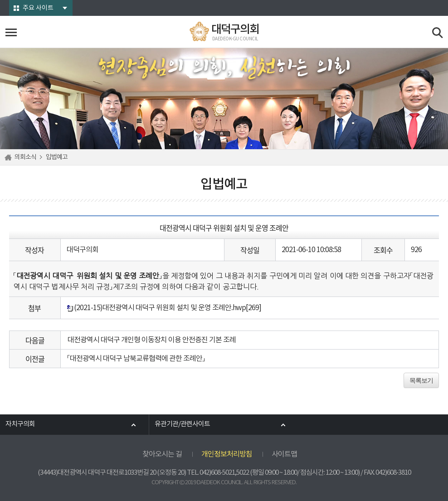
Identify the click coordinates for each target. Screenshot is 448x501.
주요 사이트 (38, 8)
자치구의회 (20, 425)
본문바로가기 (0, 0)
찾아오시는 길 (162, 454)
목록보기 (421, 380)
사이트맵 (284, 454)
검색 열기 (438, 33)
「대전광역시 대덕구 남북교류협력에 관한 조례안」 (136, 359)
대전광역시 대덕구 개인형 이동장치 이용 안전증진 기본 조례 (152, 340)
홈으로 (10, 157)
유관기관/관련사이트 (182, 425)
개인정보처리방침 (227, 454)
